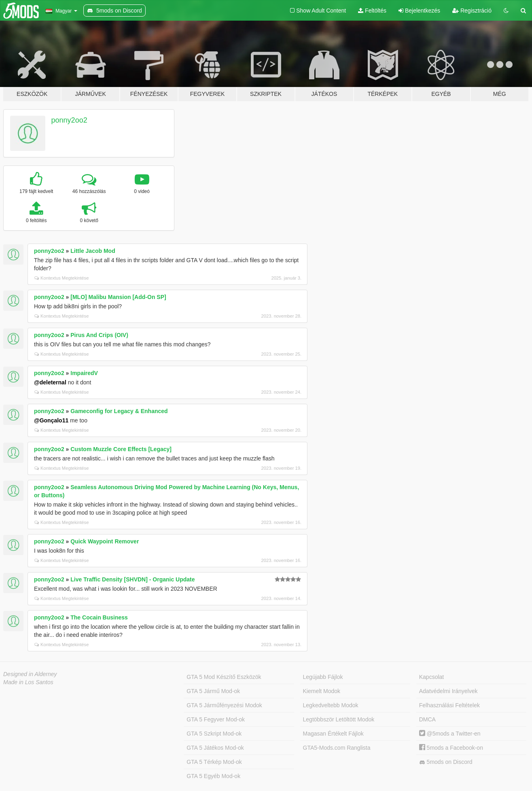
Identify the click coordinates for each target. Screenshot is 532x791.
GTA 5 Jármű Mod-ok (213, 691)
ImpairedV (84, 373)
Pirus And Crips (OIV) (99, 335)
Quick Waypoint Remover (105, 541)
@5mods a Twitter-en (450, 734)
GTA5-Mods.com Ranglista (337, 748)
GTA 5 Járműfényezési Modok (224, 705)
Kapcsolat (431, 677)
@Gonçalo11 (51, 420)
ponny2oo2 (69, 120)
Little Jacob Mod (93, 251)
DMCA (427, 719)
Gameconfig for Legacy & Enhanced (119, 411)
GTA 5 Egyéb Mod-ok (213, 776)
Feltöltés (372, 11)
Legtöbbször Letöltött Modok (339, 719)
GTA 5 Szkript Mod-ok (214, 734)
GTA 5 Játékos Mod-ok (215, 748)
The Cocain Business (99, 617)
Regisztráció (472, 11)
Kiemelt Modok (322, 691)
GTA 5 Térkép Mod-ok (214, 762)
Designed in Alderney (30, 674)
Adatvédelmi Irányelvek (448, 691)
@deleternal (50, 382)
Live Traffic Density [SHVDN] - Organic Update (132, 579)
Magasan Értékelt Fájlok (333, 734)
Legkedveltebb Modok (331, 705)
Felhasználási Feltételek (449, 705)
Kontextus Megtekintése (61, 278)
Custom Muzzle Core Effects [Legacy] (121, 449)
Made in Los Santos (28, 682)
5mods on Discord (446, 762)
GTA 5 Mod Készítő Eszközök (224, 677)
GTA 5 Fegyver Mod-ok (216, 719)
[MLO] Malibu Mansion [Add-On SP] (118, 297)
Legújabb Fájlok (323, 677)
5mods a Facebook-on (451, 748)
